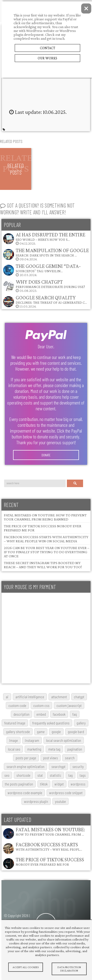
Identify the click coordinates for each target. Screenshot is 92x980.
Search (75, 483)
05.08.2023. (44, 286)
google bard (76, 732)
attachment (59, 697)
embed (41, 714)
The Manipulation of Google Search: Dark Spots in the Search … (52, 252)
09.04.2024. (46, 254)
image (14, 740)
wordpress (78, 784)
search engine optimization (25, 766)
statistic (56, 775)
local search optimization (64, 740)
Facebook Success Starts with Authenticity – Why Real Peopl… (49, 846)
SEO (7, 775)
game (41, 732)
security (78, 766)
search (70, 758)
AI (7, 697)
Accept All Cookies (26, 967)
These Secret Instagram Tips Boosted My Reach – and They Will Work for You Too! (43, 565)
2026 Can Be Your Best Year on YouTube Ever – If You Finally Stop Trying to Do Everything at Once (47, 552)
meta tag (54, 749)
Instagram (32, 740)
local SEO (14, 749)
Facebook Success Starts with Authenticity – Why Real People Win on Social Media (46, 539)
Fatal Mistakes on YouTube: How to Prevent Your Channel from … (50, 831)
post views (51, 758)
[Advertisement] (45, 638)
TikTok (44, 784)
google (56, 732)
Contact (47, 48)
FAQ (75, 714)
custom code (17, 705)
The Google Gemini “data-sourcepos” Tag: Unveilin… (48, 268)
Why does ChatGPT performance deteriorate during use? (50, 284)
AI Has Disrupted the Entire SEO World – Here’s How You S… (50, 237)
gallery (81, 723)
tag (71, 775)
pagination (75, 749)
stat (40, 775)
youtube (60, 801)
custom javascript (69, 705)
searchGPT (58, 766)
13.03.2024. (45, 301)
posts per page (26, 758)
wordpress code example (25, 793)
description (21, 714)
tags (83, 775)
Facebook (59, 714)
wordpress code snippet (66, 793)
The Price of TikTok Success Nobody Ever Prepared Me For (50, 861)
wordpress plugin (36, 801)
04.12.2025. (44, 238)
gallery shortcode (18, 732)
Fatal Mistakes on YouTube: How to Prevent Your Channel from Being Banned (45, 517)
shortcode (23, 775)
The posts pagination (19, 784)
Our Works (47, 58)
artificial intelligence (30, 697)
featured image (15, 723)
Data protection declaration (69, 969)
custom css (41, 705)
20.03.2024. (42, 270)
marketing (34, 749)
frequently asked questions (51, 723)
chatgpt (79, 697)
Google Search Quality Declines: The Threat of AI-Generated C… (51, 299)
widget (59, 784)
